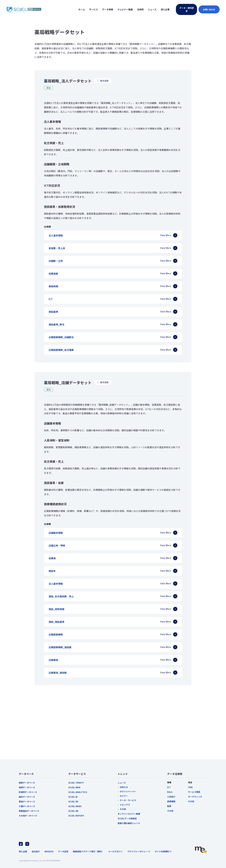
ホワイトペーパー (128, 791)
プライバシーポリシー (137, 851)
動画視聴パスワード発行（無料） (88, 851)
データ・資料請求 (186, 9)
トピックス (125, 805)
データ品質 (63, 851)
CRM (190, 787)
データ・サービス (128, 800)
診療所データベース (28, 792)
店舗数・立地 (56, 261)
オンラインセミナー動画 (129, 814)
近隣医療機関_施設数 (60, 647)
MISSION (49, 851)
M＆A (170, 792)
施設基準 (53, 312)
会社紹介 (36, 851)
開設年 (52, 571)
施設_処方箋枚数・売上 (61, 596)
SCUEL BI (73, 797)
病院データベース (27, 787)
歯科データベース (27, 797)
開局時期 (53, 286)
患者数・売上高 (57, 248)
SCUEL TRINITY (76, 783)
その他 (123, 809)
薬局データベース (27, 802)
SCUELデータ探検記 (127, 818)
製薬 (169, 806)
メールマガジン (115, 851)
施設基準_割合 (56, 324)
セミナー (124, 796)
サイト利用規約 (162, 851)
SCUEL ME (73, 811)
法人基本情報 (56, 235)
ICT (51, 299)
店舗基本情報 (56, 533)
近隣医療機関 (56, 634)
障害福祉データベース (29, 811)
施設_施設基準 (56, 622)
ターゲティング (195, 797)
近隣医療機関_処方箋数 (61, 350)
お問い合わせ (209, 9)
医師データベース (27, 783)
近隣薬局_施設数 (58, 673)
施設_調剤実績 (56, 609)
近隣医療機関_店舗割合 (61, 337)
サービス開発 (194, 792)
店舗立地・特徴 (57, 545)
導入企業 (23, 851)
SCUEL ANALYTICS (78, 792)
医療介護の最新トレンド (129, 823)
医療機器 (171, 801)
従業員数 (53, 274)
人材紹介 (171, 797)
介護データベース (27, 806)
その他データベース (28, 816)
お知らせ (124, 787)
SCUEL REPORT (76, 816)
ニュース (122, 783)
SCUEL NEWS (75, 806)
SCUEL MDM (74, 787)
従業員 (52, 558)
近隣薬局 (53, 660)
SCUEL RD (73, 802)
